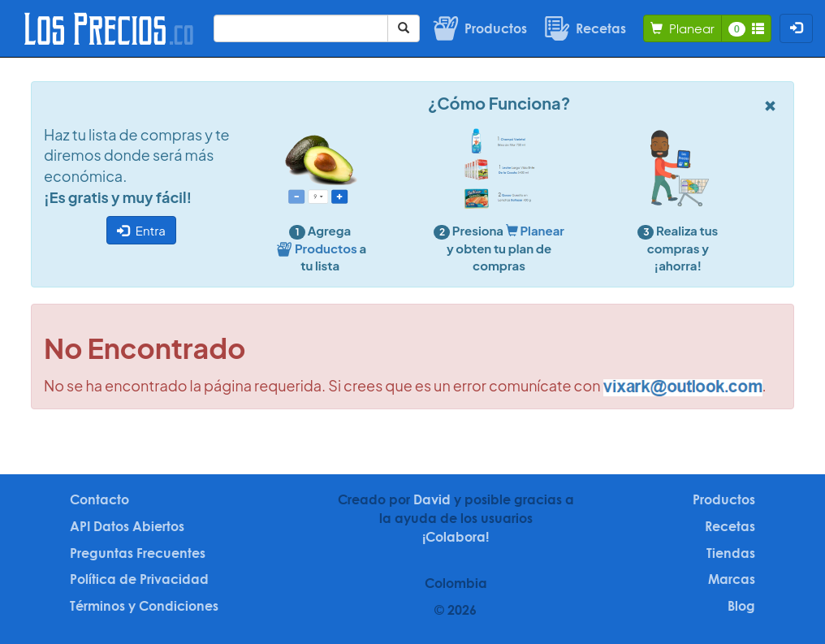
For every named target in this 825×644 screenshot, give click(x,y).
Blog (741, 606)
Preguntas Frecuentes (138, 553)
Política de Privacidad (139, 579)
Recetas (730, 526)
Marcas (732, 579)
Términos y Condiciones (144, 606)
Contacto (99, 499)
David (432, 499)
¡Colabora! (456, 537)
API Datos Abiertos (127, 526)
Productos (724, 499)
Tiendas (731, 553)
